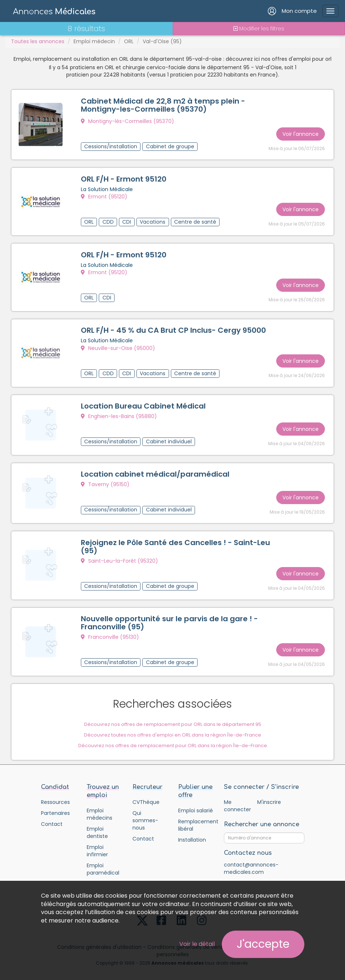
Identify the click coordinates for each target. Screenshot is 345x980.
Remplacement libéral (196, 817)
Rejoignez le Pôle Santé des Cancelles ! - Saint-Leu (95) (175, 541)
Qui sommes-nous (145, 813)
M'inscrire (269, 794)
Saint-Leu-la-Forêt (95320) (119, 555)
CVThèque (146, 794)
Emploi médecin (94, 41)
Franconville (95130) (110, 630)
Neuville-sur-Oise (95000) (118, 345)
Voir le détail (197, 944)
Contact (52, 816)
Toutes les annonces (38, 41)
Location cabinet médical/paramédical (155, 469)
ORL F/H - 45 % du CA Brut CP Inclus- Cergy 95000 (173, 328)
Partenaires (55, 805)
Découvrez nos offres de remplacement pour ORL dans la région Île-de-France (173, 737)
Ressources (55, 794)
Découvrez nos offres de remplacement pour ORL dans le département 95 (173, 717)
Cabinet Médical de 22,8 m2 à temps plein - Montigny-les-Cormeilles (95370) (163, 105)
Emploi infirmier (97, 843)
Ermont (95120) (104, 196)
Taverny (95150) (105, 480)
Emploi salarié (196, 803)
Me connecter (237, 798)
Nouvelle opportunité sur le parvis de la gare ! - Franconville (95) (169, 616)
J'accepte (263, 944)
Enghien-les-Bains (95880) (119, 412)
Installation (192, 832)
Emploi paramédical (103, 861)
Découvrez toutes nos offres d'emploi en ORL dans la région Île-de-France (173, 727)
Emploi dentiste (97, 825)
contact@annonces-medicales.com (251, 861)
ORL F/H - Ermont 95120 (124, 178)
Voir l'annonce (301, 133)
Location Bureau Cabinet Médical (143, 402)
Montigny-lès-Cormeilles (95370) (127, 121)
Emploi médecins (100, 806)
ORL (129, 41)
